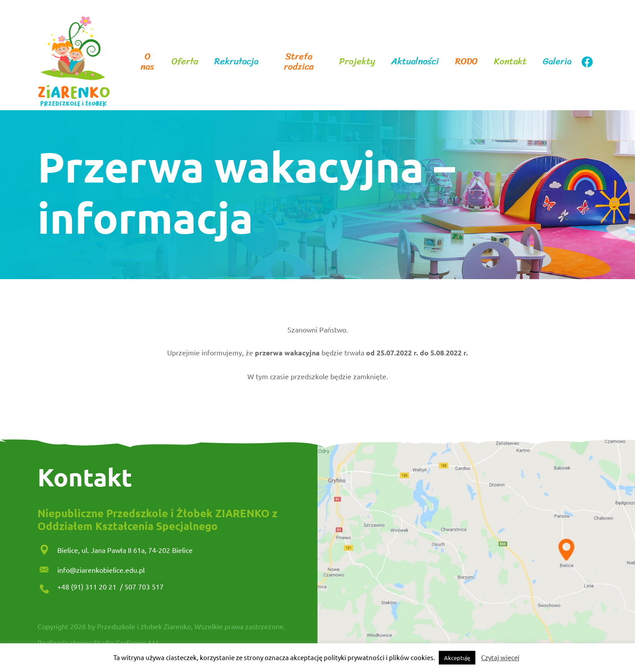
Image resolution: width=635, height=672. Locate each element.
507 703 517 (144, 586)
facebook (587, 62)
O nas (148, 62)
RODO (466, 62)
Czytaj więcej (500, 657)
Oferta (185, 62)
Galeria (557, 62)
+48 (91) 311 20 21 (88, 586)
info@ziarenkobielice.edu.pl (101, 570)
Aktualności (415, 62)
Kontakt (510, 62)
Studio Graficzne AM (126, 642)
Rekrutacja (236, 62)
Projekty (357, 62)
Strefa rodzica (299, 62)
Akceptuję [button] (457, 658)
